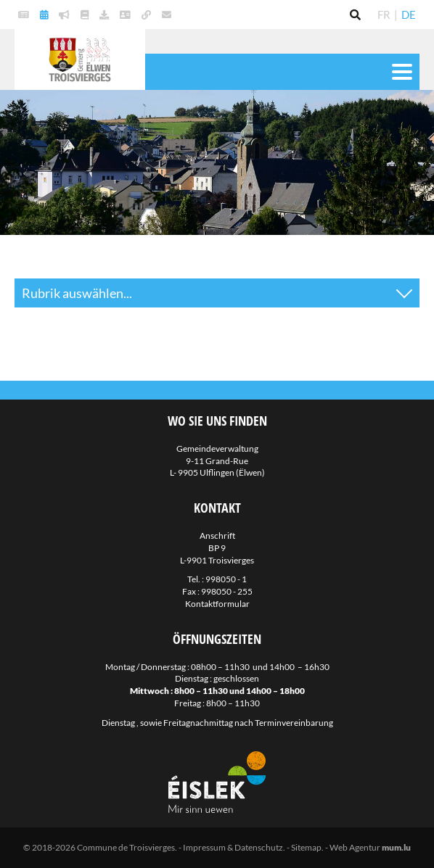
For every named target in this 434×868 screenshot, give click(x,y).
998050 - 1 (226, 579)
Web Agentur (355, 847)
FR (384, 15)
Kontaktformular (217, 604)
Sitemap (306, 847)
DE (409, 15)
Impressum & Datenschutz (233, 847)
